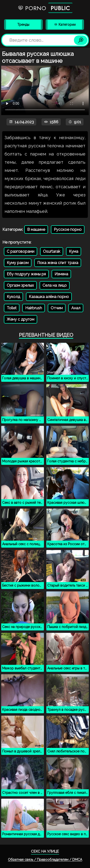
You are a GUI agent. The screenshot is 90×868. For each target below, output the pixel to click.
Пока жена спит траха (58, 263)
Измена (61, 274)
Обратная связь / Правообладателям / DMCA (45, 860)
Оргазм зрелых (20, 285)
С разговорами (21, 251)
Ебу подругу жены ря (26, 274)
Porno (45, 8)
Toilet (12, 308)
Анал (76, 308)
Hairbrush (34, 308)
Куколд (13, 297)
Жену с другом (21, 319)
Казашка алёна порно (49, 297)
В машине (36, 230)
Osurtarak (52, 251)
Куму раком (18, 263)
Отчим (57, 308)
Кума (74, 251)
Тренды (23, 25)
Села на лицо (55, 285)
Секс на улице (45, 851)
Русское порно (68, 230)
